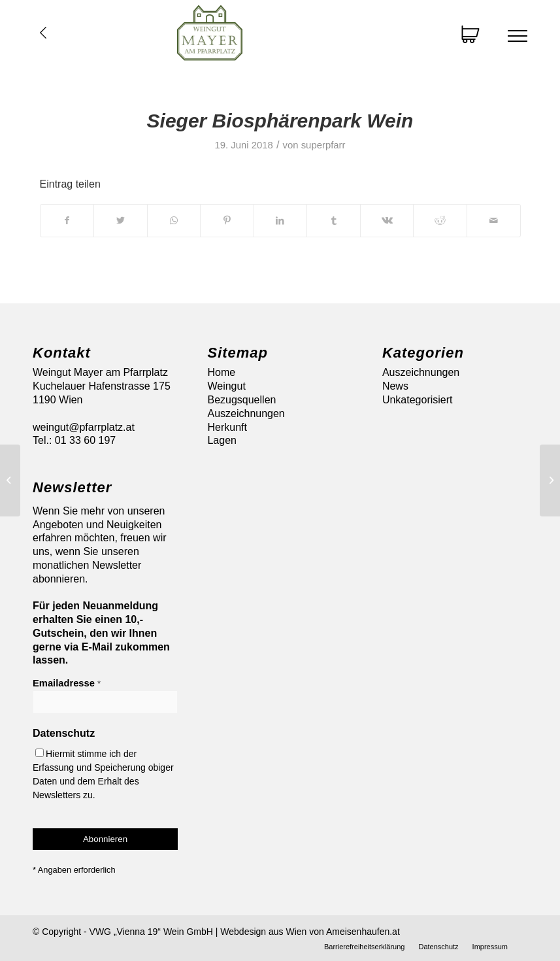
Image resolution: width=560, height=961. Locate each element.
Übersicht (43, 33)
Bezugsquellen (241, 400)
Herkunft (227, 427)
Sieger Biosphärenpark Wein (280, 121)
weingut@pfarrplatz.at (84, 427)
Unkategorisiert (418, 400)
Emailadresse (67, 683)
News (395, 386)
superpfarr (323, 145)
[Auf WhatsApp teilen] (174, 220)
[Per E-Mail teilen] (494, 220)
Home (221, 372)
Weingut (226, 386)
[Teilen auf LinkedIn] (281, 220)
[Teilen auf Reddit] (440, 220)
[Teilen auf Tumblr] (334, 220)
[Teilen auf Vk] (387, 220)
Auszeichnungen (246, 413)
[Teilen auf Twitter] (121, 220)
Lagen (222, 440)
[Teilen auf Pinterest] (227, 220)
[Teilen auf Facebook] (67, 220)
